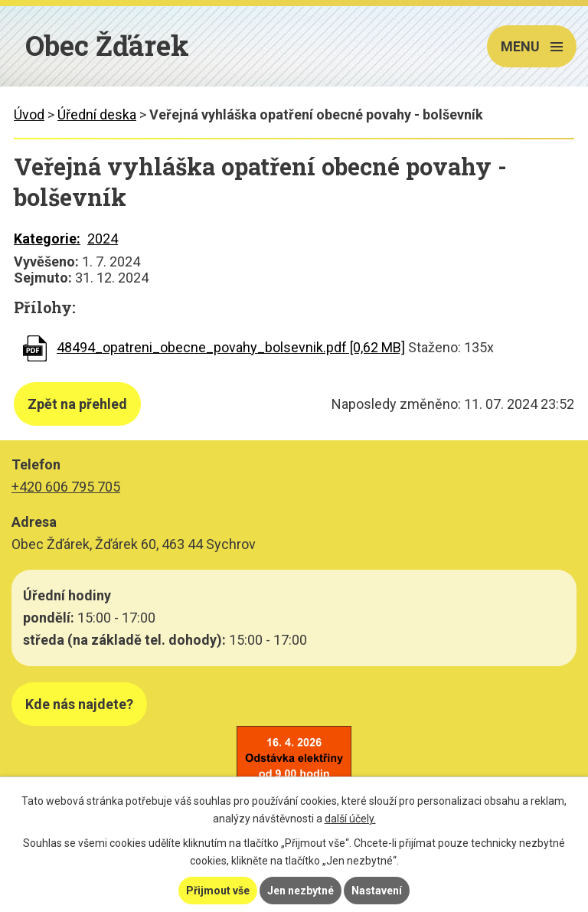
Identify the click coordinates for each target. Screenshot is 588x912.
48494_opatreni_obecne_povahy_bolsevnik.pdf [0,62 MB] (231, 347)
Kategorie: (47, 239)
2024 (103, 239)
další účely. (350, 819)
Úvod (29, 114)
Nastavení (377, 891)
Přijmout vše (218, 891)
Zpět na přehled (77, 404)
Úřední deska (97, 114)
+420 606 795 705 (66, 487)
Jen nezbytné (301, 891)
